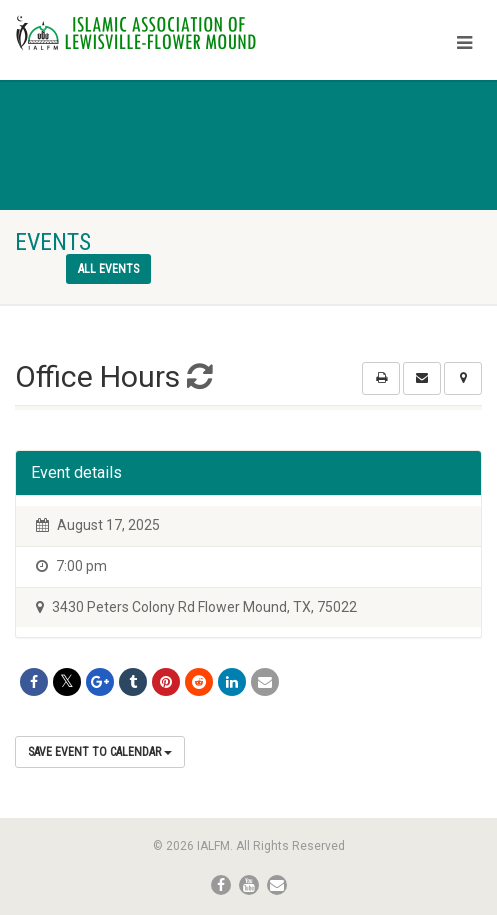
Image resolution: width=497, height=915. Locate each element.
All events (108, 269)
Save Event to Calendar (100, 752)
